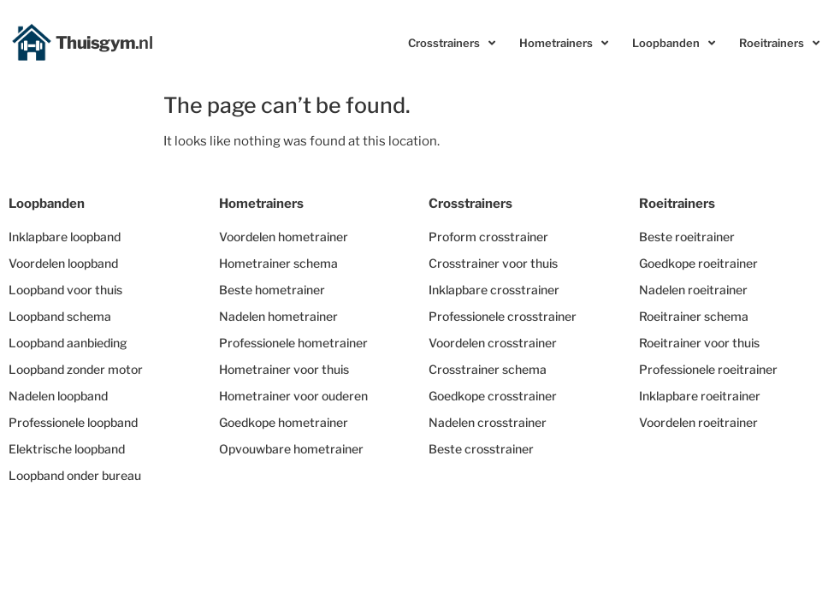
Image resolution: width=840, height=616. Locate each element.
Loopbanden (674, 43)
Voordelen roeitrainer (698, 422)
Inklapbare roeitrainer (700, 396)
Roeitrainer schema (694, 316)
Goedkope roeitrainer (698, 263)
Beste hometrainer (272, 290)
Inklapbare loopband (65, 237)
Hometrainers (564, 43)
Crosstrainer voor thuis (493, 263)
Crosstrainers (452, 43)
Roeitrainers (779, 43)
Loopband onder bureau (75, 475)
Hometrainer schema (278, 263)
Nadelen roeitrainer (693, 290)
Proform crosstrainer (488, 237)
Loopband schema (60, 316)
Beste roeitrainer (687, 237)
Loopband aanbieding (68, 343)
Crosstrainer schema (488, 369)
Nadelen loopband (58, 396)
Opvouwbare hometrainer (291, 449)
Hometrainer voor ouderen (293, 396)
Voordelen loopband (63, 263)
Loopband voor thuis (65, 290)
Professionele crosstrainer (503, 316)
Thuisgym (104, 43)
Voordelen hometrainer (284, 237)
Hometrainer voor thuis (284, 369)
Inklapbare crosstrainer (494, 290)
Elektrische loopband (67, 449)
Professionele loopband (73, 422)
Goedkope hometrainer (284, 422)
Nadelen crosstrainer (488, 422)
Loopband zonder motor (76, 369)
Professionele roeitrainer (708, 369)
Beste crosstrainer (481, 449)
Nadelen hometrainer (278, 316)
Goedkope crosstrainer (493, 396)
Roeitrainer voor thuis (699, 343)
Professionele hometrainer (293, 343)
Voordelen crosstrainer (493, 343)
